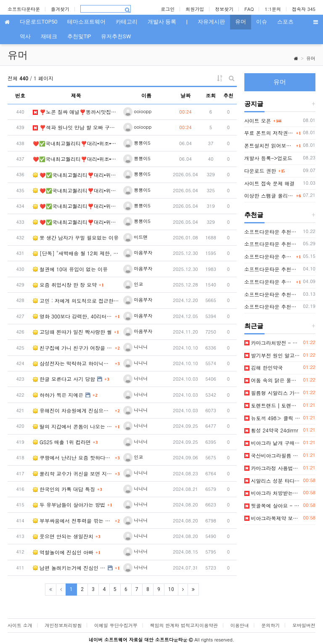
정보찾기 (224, 9)
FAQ (249, 9)
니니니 (136, 347)
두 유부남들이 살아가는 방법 (69, 505)
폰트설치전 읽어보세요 (269, 145)
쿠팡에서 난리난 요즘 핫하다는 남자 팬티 (73, 457)
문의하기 (270, 625)
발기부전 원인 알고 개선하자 (273, 355)
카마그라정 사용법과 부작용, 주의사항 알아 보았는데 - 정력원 (273, 468)
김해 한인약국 (264, 367)
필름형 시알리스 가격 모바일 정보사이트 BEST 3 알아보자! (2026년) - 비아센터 (273, 393)
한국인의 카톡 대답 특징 (64, 489)
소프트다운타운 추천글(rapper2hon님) (269, 256)
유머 (311, 58)
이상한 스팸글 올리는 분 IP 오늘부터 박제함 (269, 195)
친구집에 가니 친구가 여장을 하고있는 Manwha (73, 348)
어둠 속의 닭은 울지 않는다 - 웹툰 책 (273, 380)
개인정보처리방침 (63, 625)
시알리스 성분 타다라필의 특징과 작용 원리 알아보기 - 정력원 (273, 481)
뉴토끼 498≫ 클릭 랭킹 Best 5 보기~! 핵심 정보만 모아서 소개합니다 (273, 418)
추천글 (254, 215)
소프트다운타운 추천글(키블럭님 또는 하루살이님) (269, 282)
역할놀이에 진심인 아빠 (63, 552)
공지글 (254, 104)
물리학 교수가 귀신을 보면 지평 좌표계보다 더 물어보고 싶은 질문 (73, 473)
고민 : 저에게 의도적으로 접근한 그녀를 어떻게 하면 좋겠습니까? (76, 301)
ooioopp (138, 111)
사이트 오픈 (258, 121)
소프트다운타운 (24, 9)
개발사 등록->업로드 (269, 158)
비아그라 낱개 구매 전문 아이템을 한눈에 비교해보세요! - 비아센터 (273, 443)
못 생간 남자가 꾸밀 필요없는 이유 (76, 237)
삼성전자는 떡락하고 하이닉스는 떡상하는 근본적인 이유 (73, 363)
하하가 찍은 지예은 (58, 395)
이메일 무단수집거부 (116, 625)
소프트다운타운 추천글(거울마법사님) (273, 294)
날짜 (185, 95)
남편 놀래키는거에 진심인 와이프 (69, 568)
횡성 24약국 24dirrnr (271, 430)
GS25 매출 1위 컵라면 (62, 442)
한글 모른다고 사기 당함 (64, 379)
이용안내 (240, 625)
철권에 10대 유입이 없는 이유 (70, 269)
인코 (133, 284)
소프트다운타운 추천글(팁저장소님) (273, 232)
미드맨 (136, 237)
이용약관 (209, 625)
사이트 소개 (20, 625)
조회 (211, 95)
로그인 (168, 9)
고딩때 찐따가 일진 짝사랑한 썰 (72, 332)
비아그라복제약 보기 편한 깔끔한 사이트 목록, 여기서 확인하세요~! (273, 518)
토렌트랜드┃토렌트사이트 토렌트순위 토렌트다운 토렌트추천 (273, 405)
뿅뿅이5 (137, 143)
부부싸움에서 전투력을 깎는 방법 (73, 521)
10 (171, 589)
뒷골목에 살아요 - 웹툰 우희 (273, 505)
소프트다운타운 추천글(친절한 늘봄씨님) (273, 244)
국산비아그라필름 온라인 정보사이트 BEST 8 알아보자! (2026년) (273, 455)
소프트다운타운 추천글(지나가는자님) (273, 306)
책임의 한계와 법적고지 (174, 625)
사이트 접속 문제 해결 (270, 183)
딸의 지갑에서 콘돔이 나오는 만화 (73, 426)
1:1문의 (273, 9)
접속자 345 (304, 9)
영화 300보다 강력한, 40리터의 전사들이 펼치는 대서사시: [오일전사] (73, 316)
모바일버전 (304, 625)
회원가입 (195, 9)
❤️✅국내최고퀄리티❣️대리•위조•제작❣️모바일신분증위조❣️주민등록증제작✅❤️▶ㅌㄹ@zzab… (76, 143)
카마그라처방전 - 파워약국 (273, 343)
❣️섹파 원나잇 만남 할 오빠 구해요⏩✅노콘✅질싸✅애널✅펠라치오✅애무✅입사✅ (76, 127)
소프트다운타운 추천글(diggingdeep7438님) (273, 269)
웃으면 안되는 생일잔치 (63, 536)
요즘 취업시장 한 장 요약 (65, 285)
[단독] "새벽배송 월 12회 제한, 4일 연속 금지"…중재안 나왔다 (76, 253)
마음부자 (138, 253)
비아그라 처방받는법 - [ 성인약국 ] (273, 493)
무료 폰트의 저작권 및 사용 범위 (269, 133)
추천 (228, 95)
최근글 (254, 326)
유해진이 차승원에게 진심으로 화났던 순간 (73, 410)
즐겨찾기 (60, 9)
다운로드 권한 (260, 171)
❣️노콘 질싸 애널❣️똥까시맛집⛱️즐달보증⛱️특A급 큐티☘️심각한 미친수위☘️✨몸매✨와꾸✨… (76, 112)
